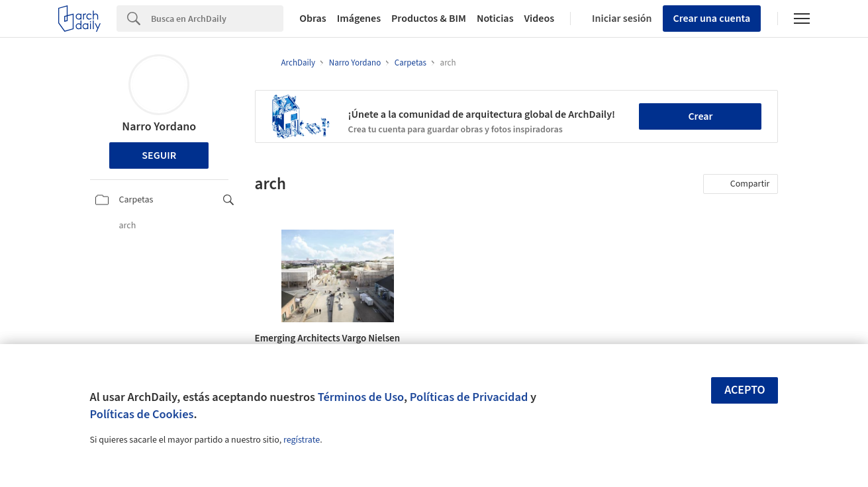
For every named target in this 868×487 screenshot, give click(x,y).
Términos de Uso (361, 397)
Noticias (495, 19)
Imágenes (359, 19)
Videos (540, 19)
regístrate (302, 440)
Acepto (745, 390)
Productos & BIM (429, 19)
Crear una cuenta (712, 19)
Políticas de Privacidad (469, 397)
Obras (313, 19)
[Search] (217, 19)
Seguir (159, 155)
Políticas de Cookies (142, 414)
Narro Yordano (159, 127)
